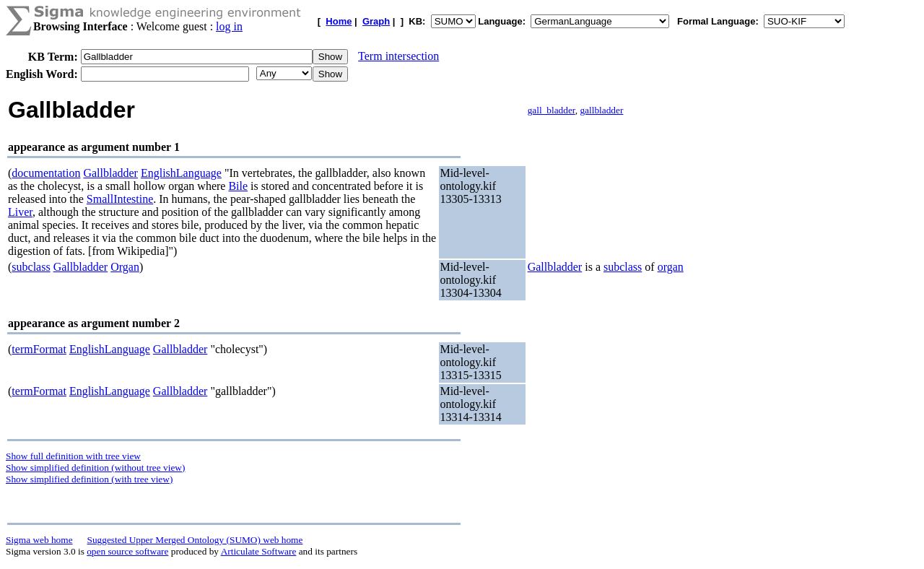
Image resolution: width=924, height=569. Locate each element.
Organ (125, 267)
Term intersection (398, 56)
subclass (31, 267)
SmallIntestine (120, 199)
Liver (20, 212)
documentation (46, 173)
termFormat (39, 349)
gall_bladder (552, 110)
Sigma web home (39, 540)
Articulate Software (259, 551)
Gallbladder (110, 173)
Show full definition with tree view (73, 456)
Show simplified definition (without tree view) (95, 468)
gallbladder (601, 110)
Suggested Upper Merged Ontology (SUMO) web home (195, 540)
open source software (127, 551)
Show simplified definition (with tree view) (89, 479)
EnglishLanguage (181, 173)
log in (229, 26)
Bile (238, 186)
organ (671, 267)
